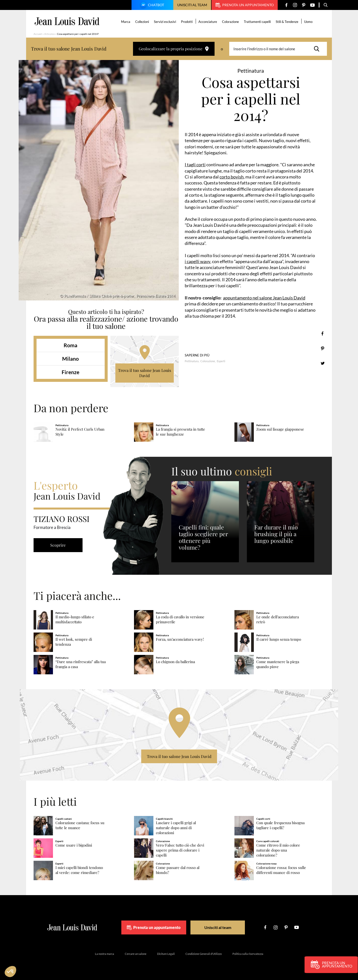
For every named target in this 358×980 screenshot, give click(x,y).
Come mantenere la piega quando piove (278, 664)
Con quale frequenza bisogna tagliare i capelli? (280, 825)
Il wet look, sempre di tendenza (74, 642)
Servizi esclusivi (165, 22)
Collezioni (142, 22)
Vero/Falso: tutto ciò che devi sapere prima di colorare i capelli (180, 850)
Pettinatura (192, 361)
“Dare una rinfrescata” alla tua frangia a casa (81, 664)
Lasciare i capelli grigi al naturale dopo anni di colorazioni (176, 828)
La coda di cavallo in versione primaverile (180, 619)
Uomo (309, 22)
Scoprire (58, 545)
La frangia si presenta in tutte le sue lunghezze (180, 432)
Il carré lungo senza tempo (279, 639)
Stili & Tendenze (287, 22)
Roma (70, 345)
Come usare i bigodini (74, 845)
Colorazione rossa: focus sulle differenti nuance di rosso (281, 870)
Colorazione (231, 22)
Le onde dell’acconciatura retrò (278, 619)
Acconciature (208, 22)
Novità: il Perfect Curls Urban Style (80, 432)
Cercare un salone (136, 954)
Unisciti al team (192, 5)
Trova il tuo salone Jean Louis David (145, 373)
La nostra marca (105, 954)
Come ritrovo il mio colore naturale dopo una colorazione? (278, 850)
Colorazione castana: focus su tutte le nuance (80, 825)
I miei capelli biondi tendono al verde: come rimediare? (79, 870)
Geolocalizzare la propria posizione (174, 49)
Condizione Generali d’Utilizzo (204, 954)
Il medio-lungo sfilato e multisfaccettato (75, 619)
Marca (126, 22)
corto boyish (232, 177)
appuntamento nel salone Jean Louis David (264, 298)
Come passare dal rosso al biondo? (178, 870)
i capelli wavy (198, 261)
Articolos (49, 34)
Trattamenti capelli (258, 22)
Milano (70, 359)
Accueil (38, 34)
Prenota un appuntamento (245, 5)
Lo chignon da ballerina (175, 662)
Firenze (70, 372)
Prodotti (187, 22)
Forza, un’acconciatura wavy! (180, 639)
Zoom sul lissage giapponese (280, 429)
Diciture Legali (166, 954)
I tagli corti (195, 165)
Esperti (221, 361)
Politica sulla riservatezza (248, 954)
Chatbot (152, 5)
